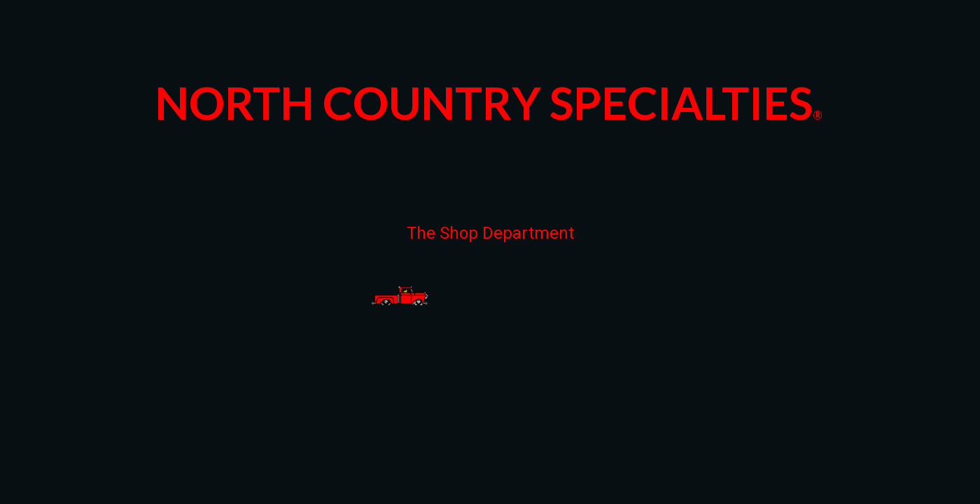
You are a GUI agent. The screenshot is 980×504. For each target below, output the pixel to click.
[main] (490, 99)
